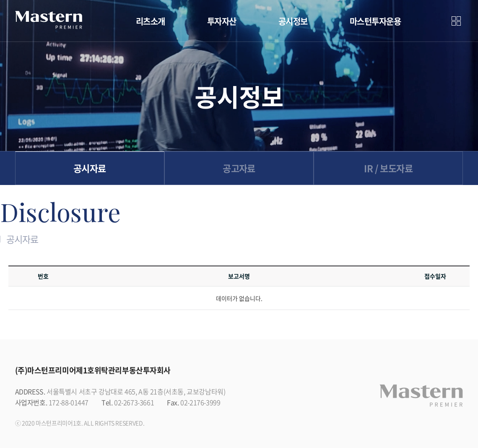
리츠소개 (151, 21)
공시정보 (293, 21)
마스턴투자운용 (375, 21)
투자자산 (222, 21)
